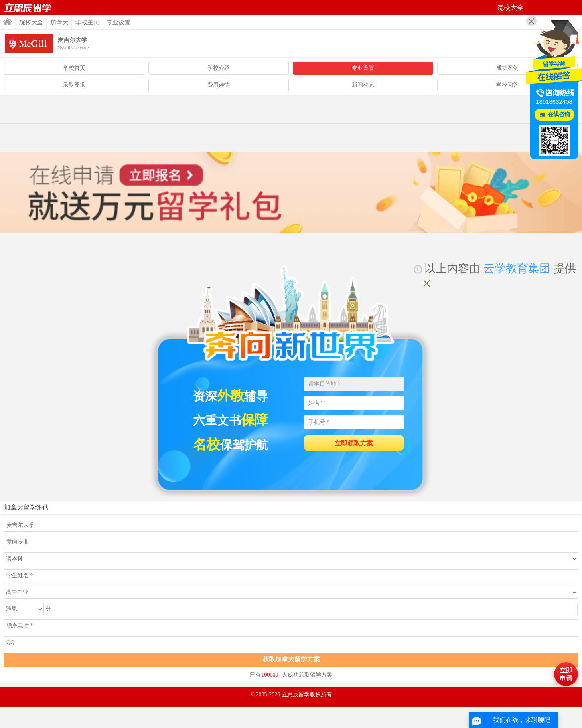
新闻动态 (363, 85)
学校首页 (74, 68)
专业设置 (363, 68)
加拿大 (59, 22)
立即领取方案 (354, 443)
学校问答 (507, 85)
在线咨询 (559, 114)
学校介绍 (219, 68)
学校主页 (87, 22)
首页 (28, 8)
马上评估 (566, 674)
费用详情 (219, 85)
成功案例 (507, 68)
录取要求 (74, 85)
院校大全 (31, 22)
